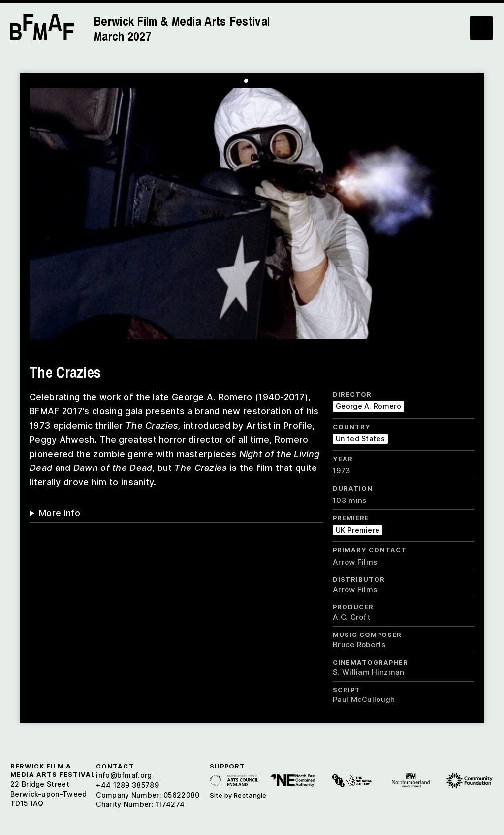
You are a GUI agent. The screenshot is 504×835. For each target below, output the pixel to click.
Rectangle (250, 795)
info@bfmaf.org (124, 775)
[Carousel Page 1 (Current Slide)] (246, 81)
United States (360, 439)
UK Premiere (358, 530)
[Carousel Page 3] (261, 81)
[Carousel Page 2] (253, 81)
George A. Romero (368, 406)
